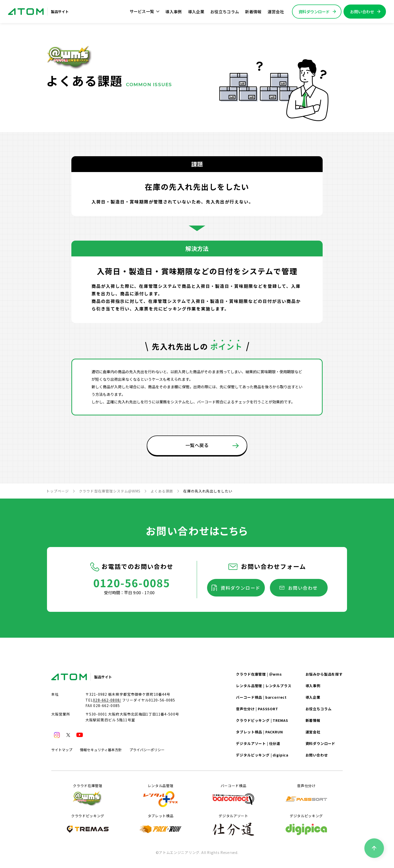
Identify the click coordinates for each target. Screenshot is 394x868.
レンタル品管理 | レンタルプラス (264, 686)
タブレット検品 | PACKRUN (259, 732)
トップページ (58, 491)
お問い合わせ (303, 588)
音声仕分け (306, 795)
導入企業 (196, 12)
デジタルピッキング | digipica (262, 755)
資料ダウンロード (240, 588)
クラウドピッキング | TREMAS (262, 720)
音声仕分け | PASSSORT (257, 709)
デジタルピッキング (306, 825)
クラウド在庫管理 (88, 795)
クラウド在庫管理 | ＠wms (259, 674)
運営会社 (276, 12)
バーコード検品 (233, 795)
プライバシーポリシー (147, 750)
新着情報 (253, 12)
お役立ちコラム (225, 12)
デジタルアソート (233, 825)
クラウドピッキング (88, 825)
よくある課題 (162, 491)
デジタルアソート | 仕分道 (258, 743)
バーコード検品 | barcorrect (261, 697)
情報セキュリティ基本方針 (101, 750)
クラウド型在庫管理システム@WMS (110, 491)
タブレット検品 (161, 825)
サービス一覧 (145, 11)
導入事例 (174, 12)
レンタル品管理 (161, 795)
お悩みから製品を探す (324, 674)
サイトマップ (62, 750)
